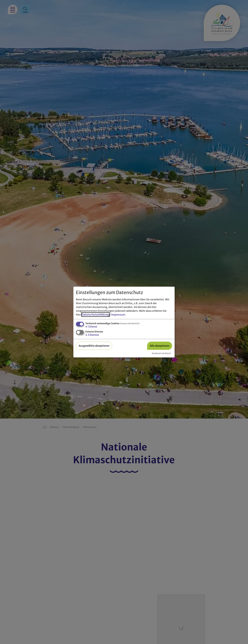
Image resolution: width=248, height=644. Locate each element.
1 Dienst (91, 327)
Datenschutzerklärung (96, 315)
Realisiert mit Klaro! (161, 353)
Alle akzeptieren (160, 346)
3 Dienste (92, 335)
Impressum (118, 315)
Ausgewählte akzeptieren (94, 346)
